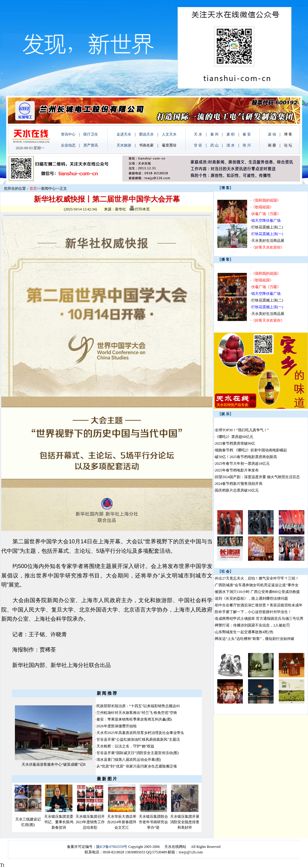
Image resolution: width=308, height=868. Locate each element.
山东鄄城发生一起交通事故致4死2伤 (244, 632)
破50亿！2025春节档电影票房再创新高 (246, 457)
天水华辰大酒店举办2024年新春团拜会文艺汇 (122, 822)
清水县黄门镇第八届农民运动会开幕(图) (129, 760)
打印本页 (140, 209)
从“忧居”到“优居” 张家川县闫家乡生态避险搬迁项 (137, 766)
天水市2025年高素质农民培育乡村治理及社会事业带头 (140, 733)
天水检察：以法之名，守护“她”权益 (126, 746)
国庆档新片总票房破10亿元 (237, 490)
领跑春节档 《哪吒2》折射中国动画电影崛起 (251, 450)
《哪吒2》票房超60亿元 (234, 437)
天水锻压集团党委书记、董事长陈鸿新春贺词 (59, 822)
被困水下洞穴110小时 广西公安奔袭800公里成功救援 (257, 592)
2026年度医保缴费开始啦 (117, 726)
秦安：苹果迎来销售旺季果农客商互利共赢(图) (134, 719)
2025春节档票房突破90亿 (235, 443)
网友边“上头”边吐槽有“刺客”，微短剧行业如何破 (255, 639)
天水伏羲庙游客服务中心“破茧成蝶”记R (54, 764)
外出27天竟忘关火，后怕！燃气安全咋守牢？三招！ (257, 578)
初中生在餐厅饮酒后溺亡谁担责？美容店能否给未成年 (259, 605)
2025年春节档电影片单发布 (237, 470)
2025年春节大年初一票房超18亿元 (242, 464)
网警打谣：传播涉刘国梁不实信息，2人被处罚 (252, 625)
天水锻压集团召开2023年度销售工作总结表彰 (90, 822)
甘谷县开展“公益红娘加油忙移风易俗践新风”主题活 (138, 739)
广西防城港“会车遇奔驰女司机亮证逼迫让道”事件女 (257, 585)
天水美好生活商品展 (268, 241)
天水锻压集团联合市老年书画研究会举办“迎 (153, 822)
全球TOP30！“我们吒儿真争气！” (242, 430)
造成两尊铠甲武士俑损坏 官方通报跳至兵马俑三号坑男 (259, 619)
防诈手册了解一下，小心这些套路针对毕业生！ (253, 612)
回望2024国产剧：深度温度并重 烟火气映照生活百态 (257, 477)
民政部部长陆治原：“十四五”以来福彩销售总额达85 (138, 706)
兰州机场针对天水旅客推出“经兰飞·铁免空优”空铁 (137, 713)
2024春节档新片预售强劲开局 (239, 484)
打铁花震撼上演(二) (267, 227)
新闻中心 (48, 189)
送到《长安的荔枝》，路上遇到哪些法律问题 (251, 598)
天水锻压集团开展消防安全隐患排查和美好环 (185, 822)
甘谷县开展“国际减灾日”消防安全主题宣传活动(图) (138, 753)
